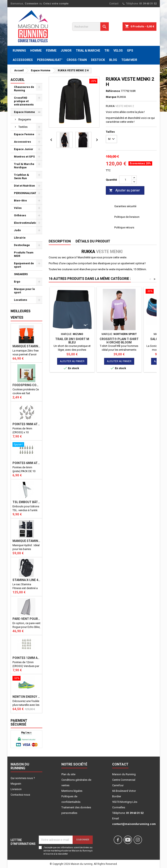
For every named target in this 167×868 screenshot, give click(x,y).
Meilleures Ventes (21, 314)
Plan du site (68, 774)
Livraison (16, 789)
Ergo (17, 282)
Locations (21, 300)
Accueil (18, 80)
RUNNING (19, 51)
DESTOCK (98, 60)
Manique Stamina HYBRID (26, 541)
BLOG (113, 60)
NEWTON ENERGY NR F (26, 697)
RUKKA (121, 97)
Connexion (31, 4)
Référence (113, 91)
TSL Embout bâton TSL (26, 502)
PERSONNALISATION (28, 193)
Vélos (18, 208)
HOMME (36, 51)
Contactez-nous (20, 795)
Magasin (16, 784)
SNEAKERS (21, 274)
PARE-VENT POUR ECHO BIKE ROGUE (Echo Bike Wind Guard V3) (26, 619)
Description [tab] (60, 241)
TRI (107, 51)
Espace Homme (24, 112)
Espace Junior (24, 149)
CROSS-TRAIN (77, 60)
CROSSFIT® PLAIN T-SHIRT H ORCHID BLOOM (119, 341)
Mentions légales (72, 791)
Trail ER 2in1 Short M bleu (72, 341)
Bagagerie (25, 119)
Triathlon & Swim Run (21, 177)
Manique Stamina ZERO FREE (26, 346)
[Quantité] (126, 180)
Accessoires (22, 142)
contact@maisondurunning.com (134, 824)
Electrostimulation (26, 223)
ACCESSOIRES (23, 60)
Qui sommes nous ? (23, 778)
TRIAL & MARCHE (88, 51)
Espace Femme (24, 134)
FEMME (51, 51)
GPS (130, 51)
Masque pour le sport (24, 291)
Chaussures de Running (24, 89)
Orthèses (20, 215)
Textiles (23, 127)
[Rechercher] (90, 27)
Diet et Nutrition (24, 186)
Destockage (22, 245)
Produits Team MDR (24, 254)
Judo (17, 230)
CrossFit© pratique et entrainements (24, 101)
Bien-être (20, 200)
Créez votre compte (56, 4)
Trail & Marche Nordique (24, 166)
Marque (111, 97)
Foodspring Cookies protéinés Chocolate (26, 385)
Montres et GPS (24, 157)
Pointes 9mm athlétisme (26, 424)
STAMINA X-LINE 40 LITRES (26, 580)
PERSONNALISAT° (50, 60)
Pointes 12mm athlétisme (26, 658)
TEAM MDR (129, 60)
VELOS (118, 51)
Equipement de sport (24, 265)
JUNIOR (66, 51)
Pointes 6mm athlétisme (26, 463)
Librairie (20, 238)
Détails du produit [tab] (93, 241)
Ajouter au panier (124, 191)
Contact (114, 4)
